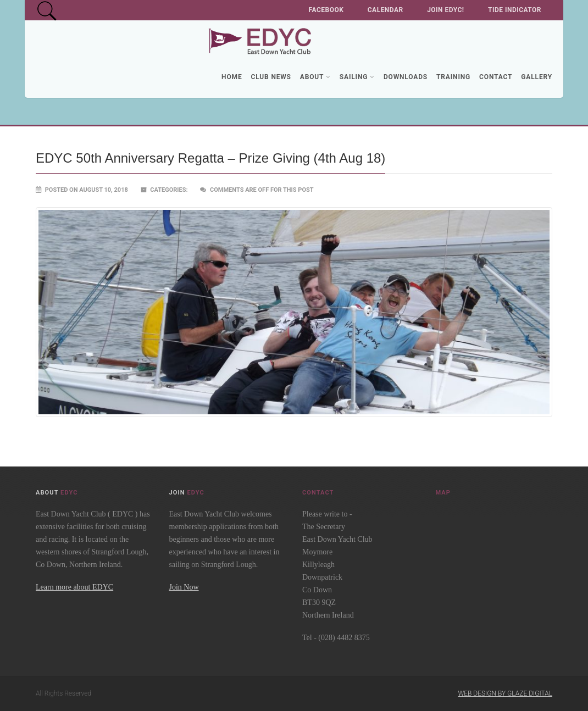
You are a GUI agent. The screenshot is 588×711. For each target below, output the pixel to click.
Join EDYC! (445, 10)
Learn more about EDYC (74, 587)
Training (453, 77)
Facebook (326, 10)
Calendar (385, 10)
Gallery (537, 77)
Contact (496, 77)
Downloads (406, 77)
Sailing (357, 77)
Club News (271, 77)
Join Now (184, 587)
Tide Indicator (515, 10)
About (315, 77)
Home (232, 77)
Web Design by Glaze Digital (505, 693)
